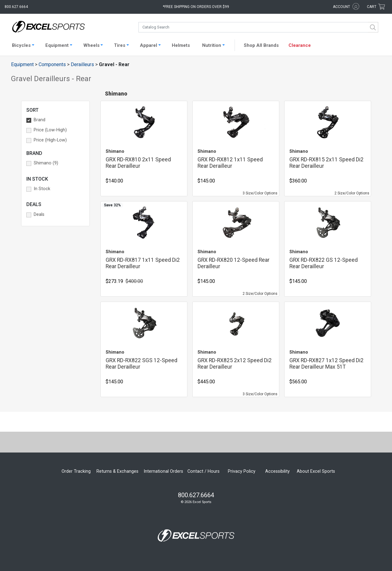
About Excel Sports (316, 471)
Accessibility (277, 471)
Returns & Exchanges (117, 471)
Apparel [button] (149, 45)
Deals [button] (39, 214)
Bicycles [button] (21, 45)
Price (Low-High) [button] (50, 130)
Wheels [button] (91, 45)
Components (52, 64)
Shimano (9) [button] (46, 163)
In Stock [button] (42, 189)
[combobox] (258, 27)
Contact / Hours (204, 471)
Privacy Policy (242, 471)
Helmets (181, 45)
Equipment (22, 64)
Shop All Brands (261, 45)
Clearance (300, 45)
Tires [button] (120, 45)
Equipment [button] (57, 45)
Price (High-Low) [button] (50, 140)
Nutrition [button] (212, 45)
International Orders (163, 471)
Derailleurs (82, 64)
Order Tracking (76, 471)
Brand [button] (40, 120)
